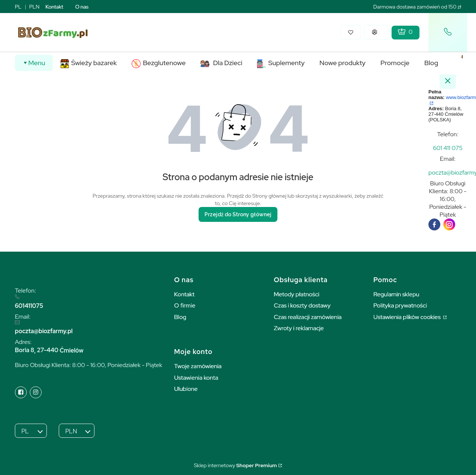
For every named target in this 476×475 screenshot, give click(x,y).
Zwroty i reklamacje (299, 328)
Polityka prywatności (400, 305)
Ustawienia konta (196, 378)
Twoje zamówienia (198, 366)
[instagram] (449, 224)
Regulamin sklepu (396, 294)
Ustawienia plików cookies (408, 317)
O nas (82, 7)
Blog (180, 317)
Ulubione (186, 389)
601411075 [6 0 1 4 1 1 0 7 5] (29, 306)
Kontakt (54, 7)
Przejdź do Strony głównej (238, 214)
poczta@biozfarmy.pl (44, 331)
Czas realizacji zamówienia (308, 317)
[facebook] (434, 224)
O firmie (185, 305)
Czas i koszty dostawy (302, 305)
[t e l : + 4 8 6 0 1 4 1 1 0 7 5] (448, 148)
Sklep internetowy (235, 465)
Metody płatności (297, 294)
